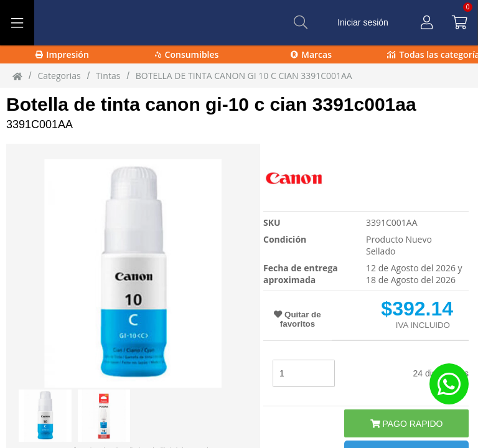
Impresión (62, 54)
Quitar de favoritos (297, 319)
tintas (108, 76)
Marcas (311, 54)
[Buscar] (301, 22)
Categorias (59, 76)
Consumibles (187, 54)
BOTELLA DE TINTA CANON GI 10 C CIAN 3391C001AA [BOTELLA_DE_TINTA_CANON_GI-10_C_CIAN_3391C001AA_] (244, 76)
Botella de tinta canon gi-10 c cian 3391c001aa (211, 104)
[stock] (304, 373)
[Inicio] (17, 76)
